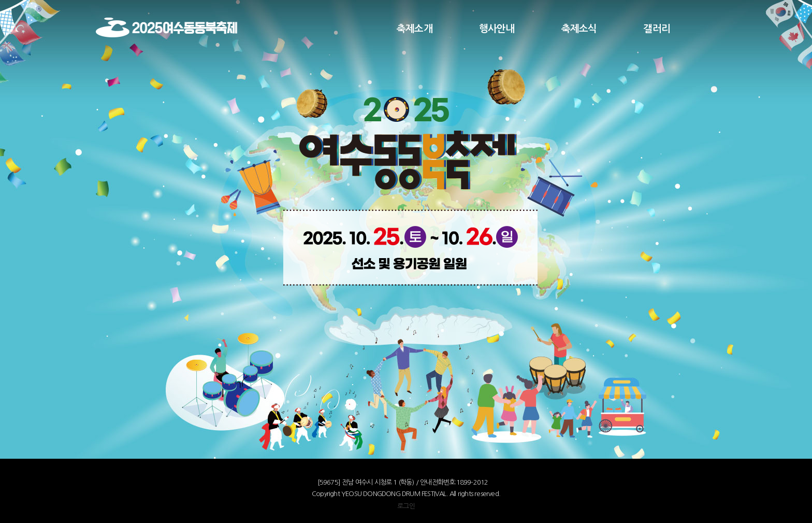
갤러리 (657, 29)
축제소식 (579, 29)
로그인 (406, 506)
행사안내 (497, 29)
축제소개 (415, 29)
